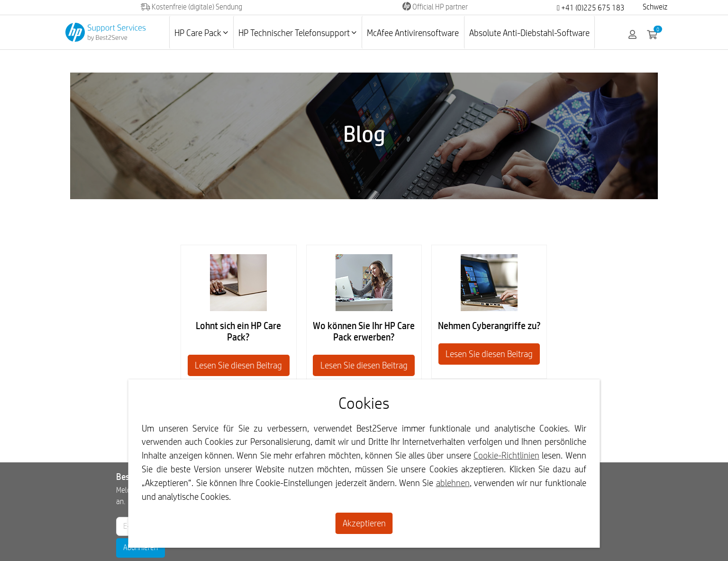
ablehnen (453, 483)
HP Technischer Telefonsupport (297, 33)
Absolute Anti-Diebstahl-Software (529, 33)
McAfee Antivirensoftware (413, 33)
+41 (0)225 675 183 (591, 8)
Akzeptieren (364, 523)
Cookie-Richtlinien (506, 455)
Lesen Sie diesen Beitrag (238, 365)
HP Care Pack (201, 33)
